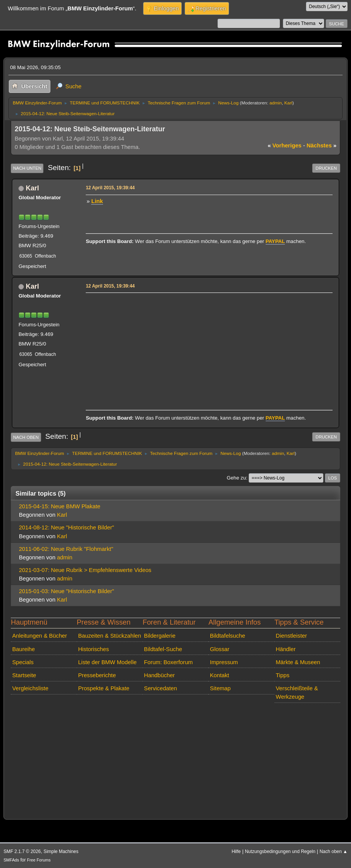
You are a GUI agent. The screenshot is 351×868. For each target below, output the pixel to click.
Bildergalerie (160, 636)
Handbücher (160, 675)
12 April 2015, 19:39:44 (110, 188)
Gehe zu (236, 478)
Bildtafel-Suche (163, 649)
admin (276, 103)
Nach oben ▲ (334, 851)
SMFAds (11, 860)
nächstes (321, 145)
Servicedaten (161, 688)
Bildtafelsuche (228, 636)
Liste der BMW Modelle (107, 662)
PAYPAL (275, 241)
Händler (286, 649)
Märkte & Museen (298, 662)
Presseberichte (97, 675)
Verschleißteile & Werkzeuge (297, 693)
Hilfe (236, 851)
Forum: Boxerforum (169, 662)
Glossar (220, 649)
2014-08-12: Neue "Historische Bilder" (67, 527)
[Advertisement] (208, 349)
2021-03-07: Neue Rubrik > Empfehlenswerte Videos (85, 570)
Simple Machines (61, 851)
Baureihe (24, 649)
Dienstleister (291, 636)
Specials (23, 662)
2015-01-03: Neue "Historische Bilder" (67, 591)
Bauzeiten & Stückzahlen (110, 636)
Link (97, 201)
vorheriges (284, 145)
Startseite (24, 675)
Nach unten (27, 168)
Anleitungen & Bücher (40, 636)
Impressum (224, 662)
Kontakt (220, 675)
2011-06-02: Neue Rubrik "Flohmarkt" (66, 549)
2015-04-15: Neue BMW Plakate (60, 506)
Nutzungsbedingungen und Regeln (280, 851)
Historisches (93, 649)
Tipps (282, 675)
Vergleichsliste (30, 688)
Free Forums (39, 860)
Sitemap (220, 688)
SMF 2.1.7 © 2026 (22, 851)
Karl (289, 103)
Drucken (326, 168)
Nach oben (26, 437)
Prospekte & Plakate (104, 688)
